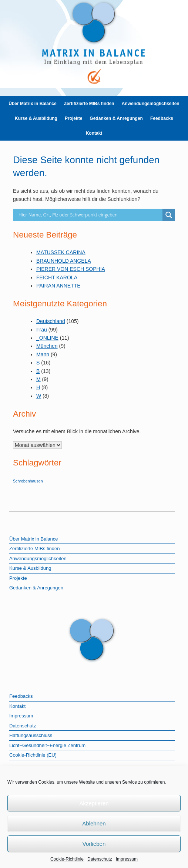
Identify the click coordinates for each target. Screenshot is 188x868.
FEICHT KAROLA (57, 277)
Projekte (73, 118)
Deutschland (51, 321)
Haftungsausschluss (31, 735)
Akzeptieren (94, 803)
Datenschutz (100, 859)
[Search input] (90, 215)
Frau (42, 330)
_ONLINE (47, 338)
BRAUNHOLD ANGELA (64, 261)
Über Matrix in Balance (32, 104)
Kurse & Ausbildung (36, 118)
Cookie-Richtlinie (67, 859)
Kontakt (94, 133)
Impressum (127, 859)
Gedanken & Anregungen (116, 118)
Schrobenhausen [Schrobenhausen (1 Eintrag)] (28, 481)
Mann (43, 354)
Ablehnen (94, 823)
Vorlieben (94, 844)
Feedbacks (162, 118)
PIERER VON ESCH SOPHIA (71, 269)
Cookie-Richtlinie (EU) (33, 755)
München (47, 346)
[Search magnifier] (169, 215)
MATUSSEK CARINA (61, 252)
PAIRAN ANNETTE (58, 286)
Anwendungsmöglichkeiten (151, 104)
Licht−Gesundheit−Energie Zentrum (47, 745)
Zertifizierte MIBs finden (89, 104)
